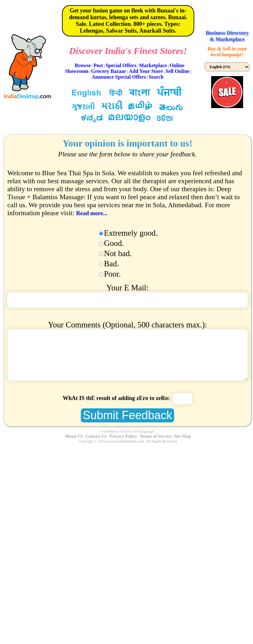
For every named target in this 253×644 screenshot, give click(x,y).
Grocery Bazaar (108, 71)
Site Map (182, 436)
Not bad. (118, 253)
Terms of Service (156, 436)
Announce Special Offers (119, 77)
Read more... (92, 213)
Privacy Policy (123, 436)
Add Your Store (146, 71)
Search (156, 77)
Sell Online (177, 71)
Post (98, 65)
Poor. (113, 274)
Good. (114, 243)
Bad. (112, 264)
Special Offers (121, 65)
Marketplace (153, 65)
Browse (83, 65)
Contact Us (96, 436)
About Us (73, 436)
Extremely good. (131, 233)
